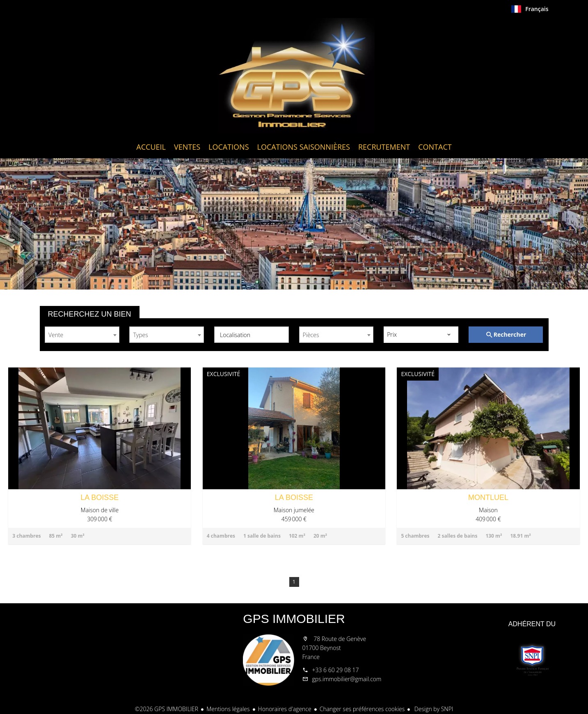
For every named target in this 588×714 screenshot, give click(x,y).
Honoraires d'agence (285, 709)
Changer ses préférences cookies (362, 709)
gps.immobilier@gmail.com (347, 679)
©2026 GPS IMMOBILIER (167, 709)
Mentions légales (228, 709)
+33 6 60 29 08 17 (336, 670)
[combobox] (82, 335)
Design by (433, 709)
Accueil (294, 75)
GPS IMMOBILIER (294, 619)
